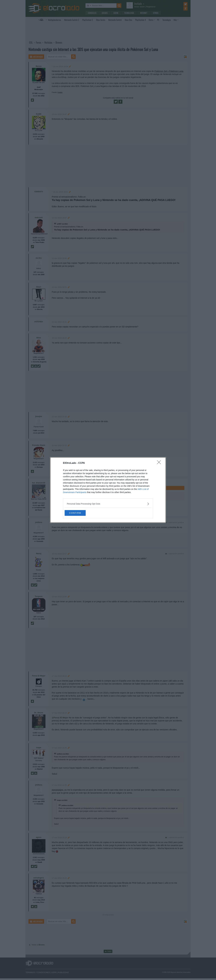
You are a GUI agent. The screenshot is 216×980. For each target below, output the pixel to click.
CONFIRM (79, 513)
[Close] (160, 463)
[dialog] (108, 490)
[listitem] (108, 504)
